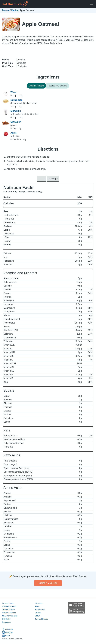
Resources (6, 622)
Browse (6, 10)
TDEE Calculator (9, 610)
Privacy (38, 613)
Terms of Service (42, 619)
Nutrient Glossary (9, 613)
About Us (39, 603)
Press (37, 606)
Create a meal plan (48, 583)
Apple (14, 133)
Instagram (8, 633)
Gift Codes (6, 619)
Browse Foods (8, 603)
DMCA (38, 616)
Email (6, 636)
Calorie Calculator (9, 606)
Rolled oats (16, 100)
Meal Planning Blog (10, 616)
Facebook (8, 629)
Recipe (15, 10)
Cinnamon (16, 122)
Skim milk (16, 111)
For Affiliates (40, 610)
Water (14, 92)
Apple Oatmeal (40, 24)
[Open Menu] (91, 4)
